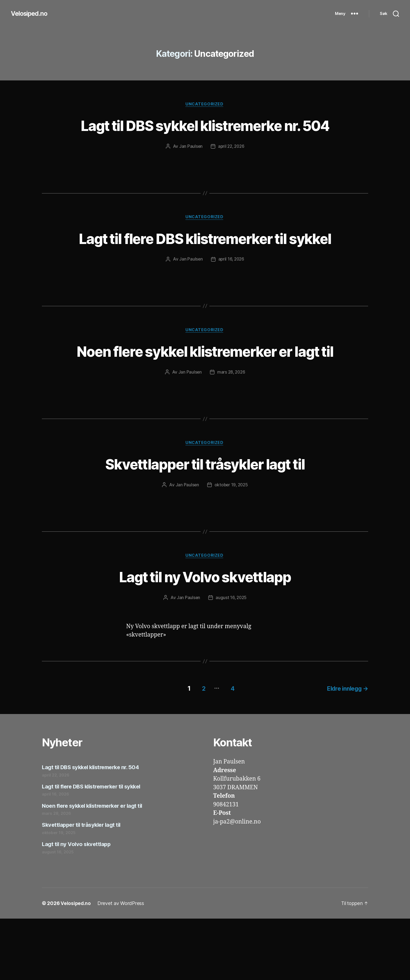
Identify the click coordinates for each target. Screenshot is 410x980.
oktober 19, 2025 (231, 547)
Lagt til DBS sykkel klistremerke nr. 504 (205, 135)
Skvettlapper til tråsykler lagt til (205, 525)
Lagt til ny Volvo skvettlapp (205, 639)
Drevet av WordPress (121, 965)
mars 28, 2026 (231, 433)
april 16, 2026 (231, 300)
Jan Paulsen (190, 167)
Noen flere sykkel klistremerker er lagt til (205, 402)
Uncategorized (205, 105)
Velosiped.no (30, 14)
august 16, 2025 (231, 660)
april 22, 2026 (231, 167)
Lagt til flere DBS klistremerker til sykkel (205, 269)
